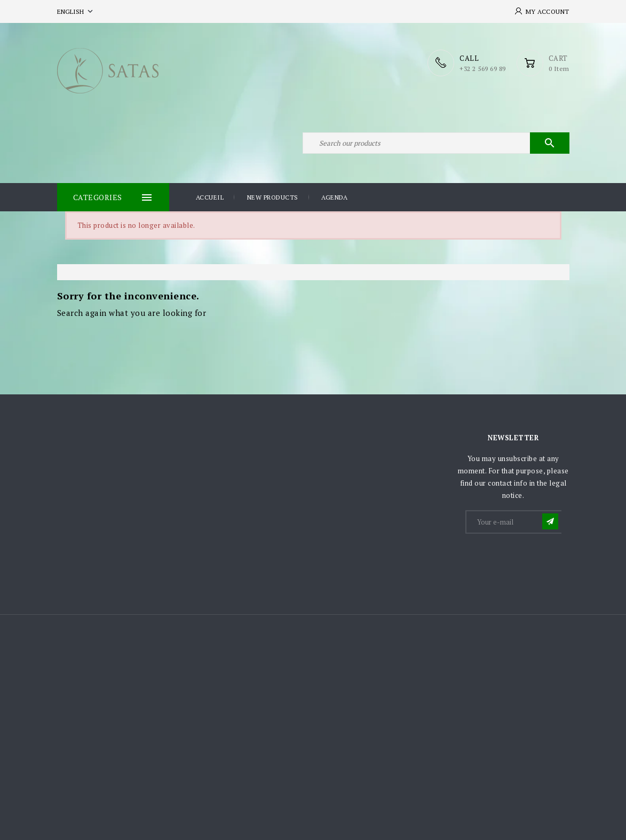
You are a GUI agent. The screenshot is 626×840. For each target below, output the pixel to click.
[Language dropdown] (76, 11)
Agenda (334, 197)
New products (273, 197)
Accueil (210, 197)
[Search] (436, 143)
